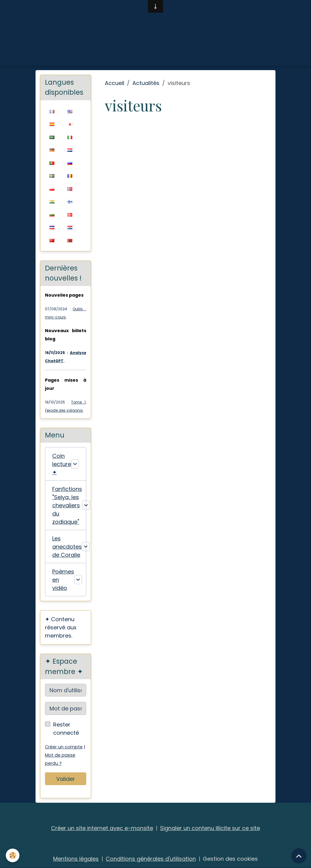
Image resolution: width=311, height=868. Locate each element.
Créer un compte (64, 747)
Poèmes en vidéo (63, 580)
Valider (66, 779)
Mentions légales (76, 858)
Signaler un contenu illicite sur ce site (210, 828)
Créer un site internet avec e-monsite (102, 828)
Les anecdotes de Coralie (67, 547)
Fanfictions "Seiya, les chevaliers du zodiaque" (67, 505)
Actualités (146, 83)
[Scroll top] (299, 856)
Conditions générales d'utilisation (151, 858)
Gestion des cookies (231, 858)
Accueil (114, 83)
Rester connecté (66, 729)
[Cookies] (13, 855)
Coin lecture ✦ (62, 464)
